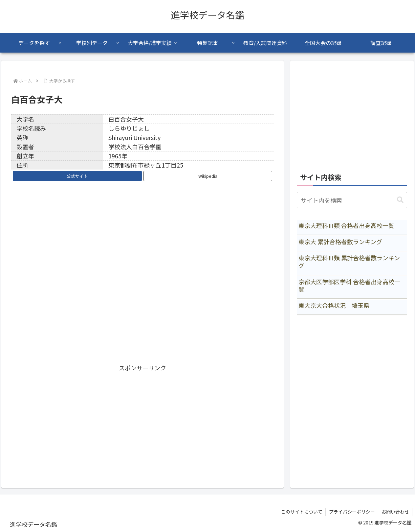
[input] (352, 200)
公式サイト (77, 176)
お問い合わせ (395, 512)
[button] (400, 200)
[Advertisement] (142, 419)
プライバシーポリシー (351, 512)
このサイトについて (301, 512)
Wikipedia (208, 176)
